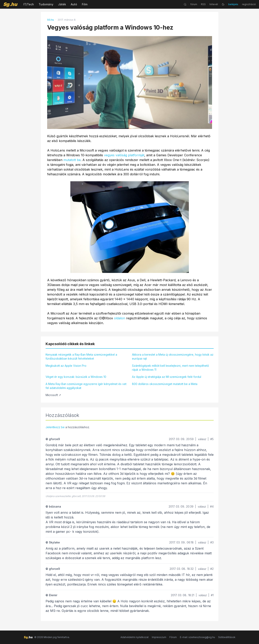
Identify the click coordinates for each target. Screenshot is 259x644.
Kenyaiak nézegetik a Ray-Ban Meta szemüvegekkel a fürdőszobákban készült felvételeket (81, 357)
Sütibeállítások (227, 637)
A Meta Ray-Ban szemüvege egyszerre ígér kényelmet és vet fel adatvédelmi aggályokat (86, 386)
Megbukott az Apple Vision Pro (66, 366)
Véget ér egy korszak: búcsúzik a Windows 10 (76, 377)
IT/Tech (29, 4)
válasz (202, 439)
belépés (233, 4)
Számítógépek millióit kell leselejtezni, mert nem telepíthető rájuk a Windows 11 (170, 368)
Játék (62, 4)
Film (85, 4)
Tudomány (46, 4)
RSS (203, 4)
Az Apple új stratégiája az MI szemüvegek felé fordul (167, 377)
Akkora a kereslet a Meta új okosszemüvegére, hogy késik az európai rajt (173, 357)
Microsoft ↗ (53, 395)
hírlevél (214, 4)
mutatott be (72, 160)
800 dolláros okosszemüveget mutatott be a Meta (165, 384)
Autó (74, 4)
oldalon (119, 318)
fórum (194, 4)
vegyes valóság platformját (124, 155)
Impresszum (159, 637)
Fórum (173, 637)
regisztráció (249, 4)
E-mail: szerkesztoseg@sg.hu (197, 637)
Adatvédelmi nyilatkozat (135, 637)
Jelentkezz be (55, 427)
